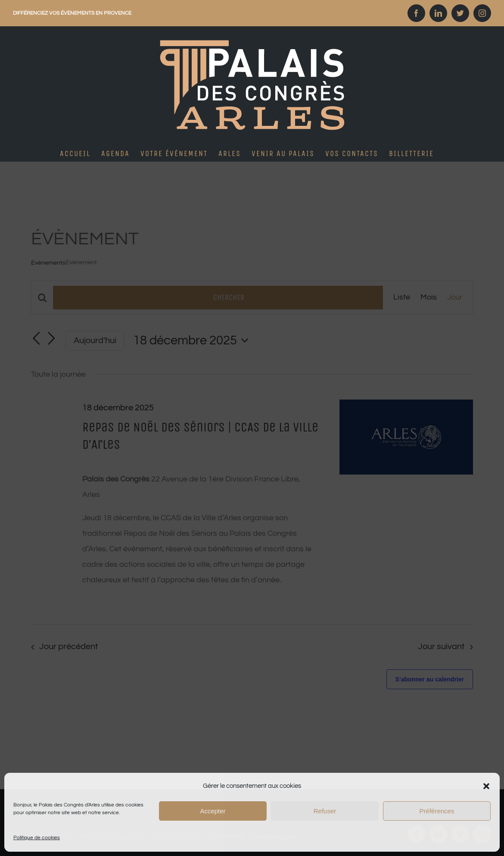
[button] (486, 786)
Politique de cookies (37, 838)
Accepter (213, 811)
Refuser (325, 811)
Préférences (437, 811)
